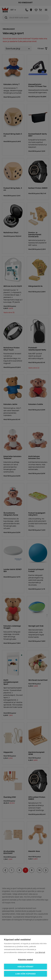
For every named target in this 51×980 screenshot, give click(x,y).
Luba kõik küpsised (26, 974)
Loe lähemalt (40, 952)
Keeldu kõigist (25, 967)
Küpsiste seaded (25, 960)
